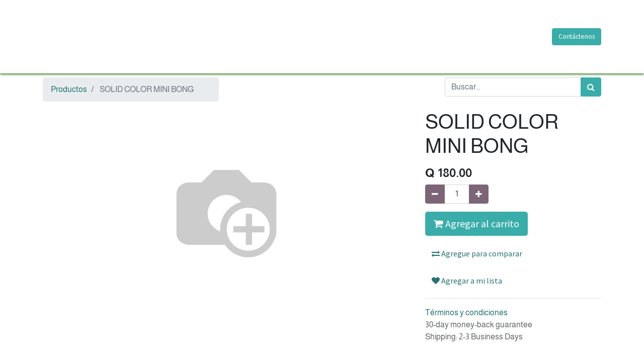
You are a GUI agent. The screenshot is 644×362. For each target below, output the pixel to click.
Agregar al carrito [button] (476, 223)
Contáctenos (577, 36)
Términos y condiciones (466, 312)
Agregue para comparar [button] (477, 253)
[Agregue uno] (479, 194)
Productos (69, 89)
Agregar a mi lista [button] (467, 281)
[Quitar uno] (435, 194)
